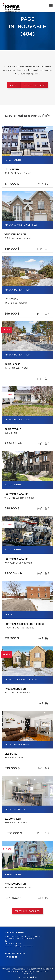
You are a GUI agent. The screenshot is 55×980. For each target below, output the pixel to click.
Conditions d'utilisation (29, 972)
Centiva (33, 977)
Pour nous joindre (34, 85)
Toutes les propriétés (27, 911)
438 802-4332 (15, 944)
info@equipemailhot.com (22, 946)
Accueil (14, 85)
